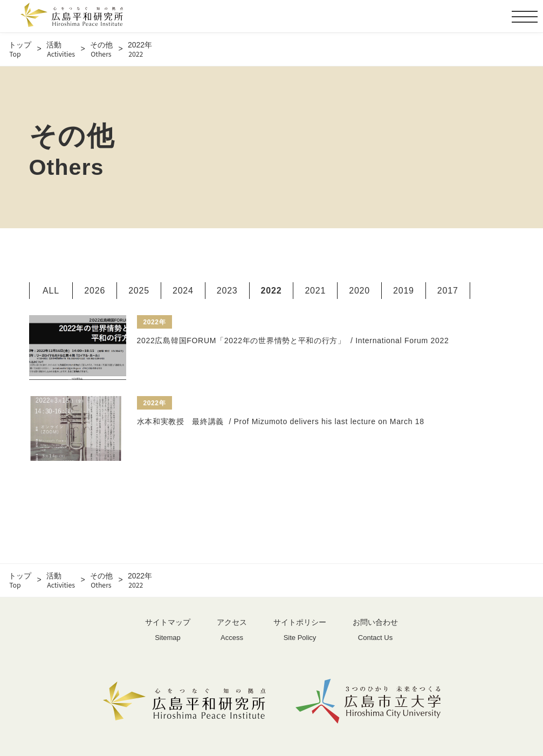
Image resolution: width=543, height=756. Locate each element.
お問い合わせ (375, 631)
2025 (139, 291)
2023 (227, 291)
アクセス (232, 631)
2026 (95, 291)
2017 (448, 291)
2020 (359, 291)
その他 (101, 49)
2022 (271, 291)
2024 (183, 291)
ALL (51, 291)
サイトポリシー (300, 631)
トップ (20, 49)
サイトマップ (168, 631)
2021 (315, 291)
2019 (404, 291)
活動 (61, 49)
